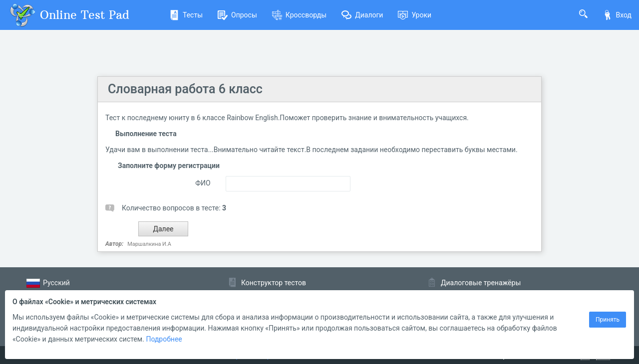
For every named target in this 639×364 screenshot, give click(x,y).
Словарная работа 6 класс (185, 89)
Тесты (186, 15)
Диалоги (362, 15)
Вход (617, 15)
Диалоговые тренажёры (481, 283)
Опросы (237, 15)
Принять (608, 320)
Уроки (415, 15)
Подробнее (164, 339)
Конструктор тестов (274, 283)
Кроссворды (299, 15)
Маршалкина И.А (149, 244)
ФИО (203, 183)
